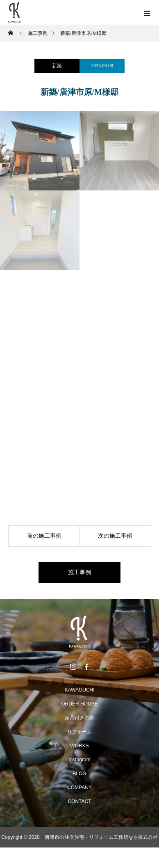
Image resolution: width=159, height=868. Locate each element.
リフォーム (79, 732)
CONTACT (79, 802)
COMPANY (79, 788)
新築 (57, 66)
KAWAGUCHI (79, 690)
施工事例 (79, 572)
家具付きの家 (79, 718)
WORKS (79, 746)
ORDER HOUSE (79, 704)
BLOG (79, 774)
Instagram (79, 760)
